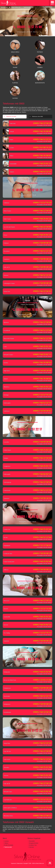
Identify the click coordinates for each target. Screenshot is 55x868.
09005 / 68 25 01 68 (42, 529)
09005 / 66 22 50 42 (42, 211)
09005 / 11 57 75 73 (42, 633)
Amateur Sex (33, 845)
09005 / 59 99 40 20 (42, 641)
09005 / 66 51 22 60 (42, 330)
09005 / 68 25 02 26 (42, 450)
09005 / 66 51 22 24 (42, 743)
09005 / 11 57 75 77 (42, 799)
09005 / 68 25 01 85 (42, 616)
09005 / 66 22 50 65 (42, 322)
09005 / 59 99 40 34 (42, 553)
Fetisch (9, 132)
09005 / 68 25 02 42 (42, 791)
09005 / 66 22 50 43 (42, 291)
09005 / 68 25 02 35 (42, 625)
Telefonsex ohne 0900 (37, 116)
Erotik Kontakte (9, 845)
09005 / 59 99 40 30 (42, 267)
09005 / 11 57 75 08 (29, 27)
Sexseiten (32, 841)
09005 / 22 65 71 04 (42, 680)
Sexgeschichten (34, 843)
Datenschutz (20, 863)
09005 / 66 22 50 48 (42, 458)
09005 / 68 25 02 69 (42, 561)
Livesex (6, 841)
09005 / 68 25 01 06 (42, 767)
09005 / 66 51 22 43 (42, 275)
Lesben (9, 148)
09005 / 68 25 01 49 (42, 346)
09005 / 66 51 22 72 (42, 403)
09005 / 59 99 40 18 (42, 243)
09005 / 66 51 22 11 (42, 251)
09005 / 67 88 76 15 (42, 147)
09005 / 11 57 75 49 (42, 608)
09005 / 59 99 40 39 (42, 688)
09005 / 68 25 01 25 (42, 235)
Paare (8, 140)
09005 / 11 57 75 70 (42, 807)
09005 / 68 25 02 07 (42, 672)
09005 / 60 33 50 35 (42, 712)
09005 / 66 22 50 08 (42, 227)
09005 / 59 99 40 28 (42, 704)
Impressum (14, 863)
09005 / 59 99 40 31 (42, 569)
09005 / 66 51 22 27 (42, 171)
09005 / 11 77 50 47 (42, 545)
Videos (6, 843)
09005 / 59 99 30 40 (42, 370)
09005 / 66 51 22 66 (42, 537)
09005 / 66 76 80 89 (42, 131)
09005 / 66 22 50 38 (42, 783)
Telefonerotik (8, 847)
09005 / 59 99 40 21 (42, 259)
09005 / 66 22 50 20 (42, 123)
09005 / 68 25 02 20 (42, 387)
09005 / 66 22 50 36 (42, 600)
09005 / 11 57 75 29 (42, 202)
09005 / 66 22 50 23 (42, 815)
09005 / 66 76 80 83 (42, 378)
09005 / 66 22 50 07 (42, 751)
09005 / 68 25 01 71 (42, 354)
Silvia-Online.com (40, 863)
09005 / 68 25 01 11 (42, 163)
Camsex (32, 847)
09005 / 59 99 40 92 (42, 442)
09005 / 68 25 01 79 (42, 466)
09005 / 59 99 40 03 (42, 411)
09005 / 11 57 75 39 (42, 395)
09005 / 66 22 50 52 (42, 482)
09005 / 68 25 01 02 (42, 775)
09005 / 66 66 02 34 (42, 474)
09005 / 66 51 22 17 (42, 139)
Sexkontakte (10, 164)
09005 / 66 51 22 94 (42, 338)
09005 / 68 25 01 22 (42, 219)
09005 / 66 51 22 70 (42, 696)
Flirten (8, 156)
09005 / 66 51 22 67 (42, 759)
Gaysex (9, 172)
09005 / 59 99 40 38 (42, 283)
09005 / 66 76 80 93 (42, 362)
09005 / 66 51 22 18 (42, 490)
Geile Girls (10, 124)
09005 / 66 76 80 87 (42, 155)
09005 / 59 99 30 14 (42, 498)
